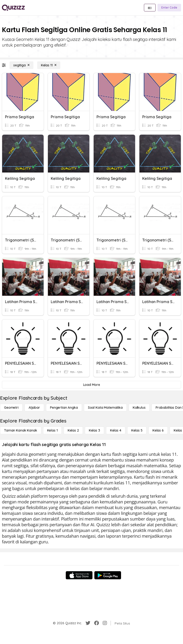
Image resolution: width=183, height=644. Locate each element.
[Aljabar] (34, 408)
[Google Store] (108, 575)
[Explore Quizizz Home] (13, 8)
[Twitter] (88, 623)
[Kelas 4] (116, 430)
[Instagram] (105, 623)
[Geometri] (11, 408)
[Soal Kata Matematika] (105, 408)
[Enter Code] (169, 8)
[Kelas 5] (137, 430)
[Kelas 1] (52, 430)
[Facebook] (97, 623)
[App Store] (79, 575)
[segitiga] (21, 65)
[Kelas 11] (49, 65)
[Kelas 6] (158, 430)
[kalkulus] (139, 408)
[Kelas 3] (94, 430)
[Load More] (91, 385)
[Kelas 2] (73, 430)
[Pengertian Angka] (64, 408)
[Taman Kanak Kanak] (21, 430)
